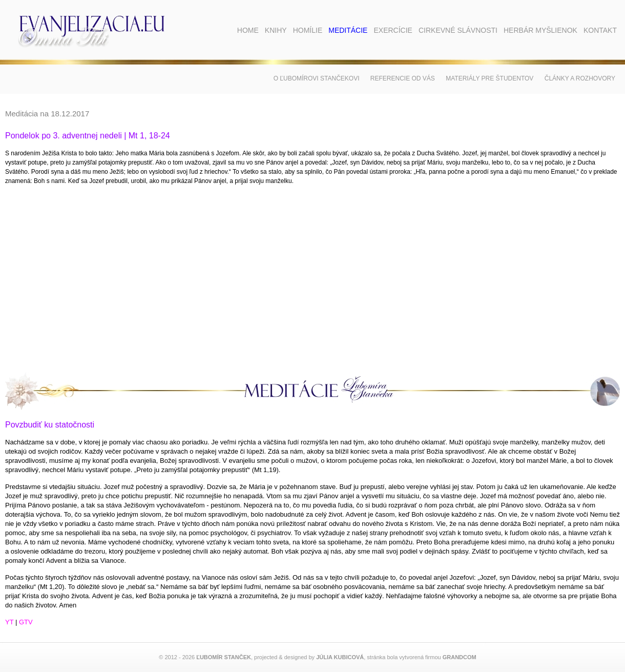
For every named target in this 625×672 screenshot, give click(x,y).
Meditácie (348, 30)
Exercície (393, 30)
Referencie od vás (403, 78)
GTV (26, 622)
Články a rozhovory (580, 78)
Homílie (308, 30)
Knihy (276, 30)
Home (248, 30)
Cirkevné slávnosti (458, 30)
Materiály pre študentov (489, 78)
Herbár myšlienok (540, 30)
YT (9, 622)
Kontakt (600, 30)
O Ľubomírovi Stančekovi (317, 78)
